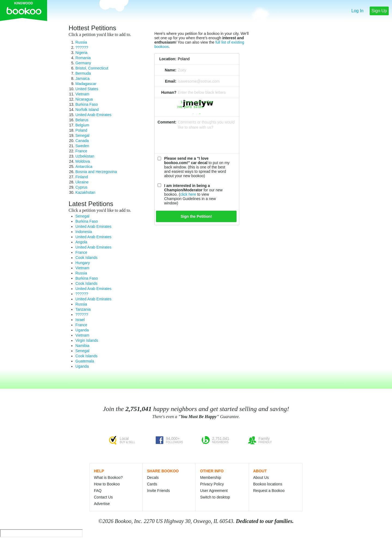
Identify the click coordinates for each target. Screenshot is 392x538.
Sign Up (379, 11)
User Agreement (214, 491)
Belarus (82, 120)
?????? (82, 47)
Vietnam (82, 94)
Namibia (82, 346)
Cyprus (81, 187)
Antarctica (84, 167)
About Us (261, 477)
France (81, 151)
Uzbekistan (85, 156)
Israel (80, 320)
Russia (81, 42)
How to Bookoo (107, 484)
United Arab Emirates (93, 115)
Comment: (167, 122)
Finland (82, 177)
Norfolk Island (87, 110)
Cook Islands (86, 258)
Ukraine (82, 182)
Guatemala (85, 361)
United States (87, 89)
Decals (153, 477)
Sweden (82, 146)
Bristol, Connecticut (92, 68)
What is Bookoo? (108, 477)
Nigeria (81, 53)
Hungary (83, 263)
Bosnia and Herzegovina (96, 172)
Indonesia (84, 232)
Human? (169, 92)
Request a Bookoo (269, 491)
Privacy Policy (212, 484)
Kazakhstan (85, 192)
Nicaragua (84, 99)
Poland (81, 130)
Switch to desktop (215, 497)
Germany (83, 63)
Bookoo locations (268, 484)
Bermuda (83, 73)
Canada (82, 141)
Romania (83, 58)
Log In (357, 11)
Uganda (82, 330)
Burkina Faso (87, 104)
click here (188, 194)
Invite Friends (158, 491)
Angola (81, 242)
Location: (168, 59)
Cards (152, 484)
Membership (211, 477)
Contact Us (103, 497)
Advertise (102, 504)
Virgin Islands (87, 340)
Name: (171, 70)
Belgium (82, 125)
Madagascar (86, 84)
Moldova (83, 161)
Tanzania (83, 309)
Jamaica (82, 78)
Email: (171, 81)
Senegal (82, 135)
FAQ (98, 491)
